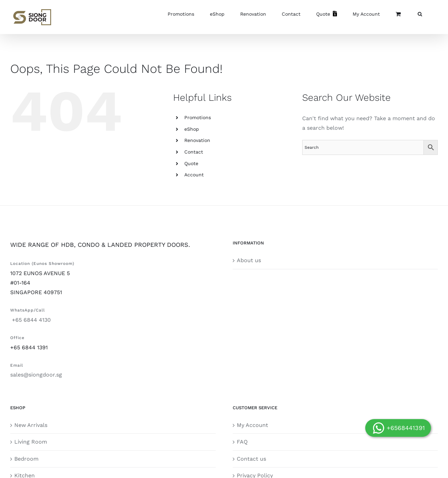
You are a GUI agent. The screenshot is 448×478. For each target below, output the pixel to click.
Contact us (251, 459)
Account (194, 175)
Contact (194, 152)
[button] (420, 14)
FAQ (242, 442)
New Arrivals (31, 425)
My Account (252, 425)
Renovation (197, 140)
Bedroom (26, 459)
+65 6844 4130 (30, 320)
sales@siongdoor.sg (36, 375)
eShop (192, 129)
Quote (191, 163)
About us (249, 260)
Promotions (198, 117)
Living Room (31, 442)
